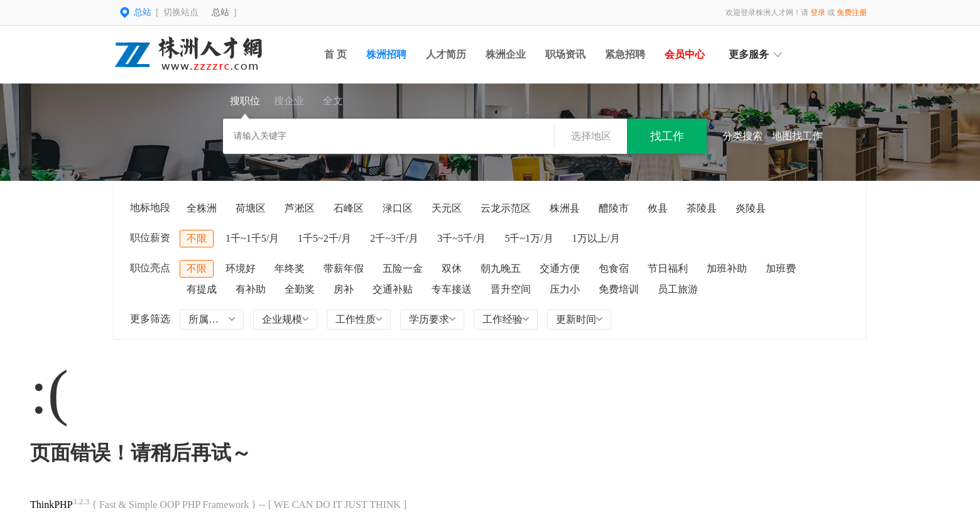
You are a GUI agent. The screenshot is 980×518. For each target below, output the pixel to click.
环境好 (241, 268)
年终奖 (290, 268)
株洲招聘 (386, 54)
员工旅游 (678, 289)
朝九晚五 (501, 268)
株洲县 (565, 208)
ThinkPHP (52, 505)
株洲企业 (506, 54)
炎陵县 (751, 208)
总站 (220, 12)
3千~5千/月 (461, 238)
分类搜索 (743, 136)
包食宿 (614, 268)
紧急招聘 (625, 54)
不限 (197, 238)
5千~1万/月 (529, 238)
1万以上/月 (596, 238)
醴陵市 (614, 208)
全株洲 (202, 208)
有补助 (251, 289)
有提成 (202, 289)
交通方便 (560, 268)
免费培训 (619, 289)
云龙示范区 (506, 208)
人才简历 (446, 54)
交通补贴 (393, 289)
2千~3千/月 (394, 238)
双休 (452, 268)
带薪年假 (344, 268)
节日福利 (668, 268)
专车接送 (452, 289)
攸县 (658, 208)
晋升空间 (511, 289)
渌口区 (398, 208)
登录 (818, 13)
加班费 (781, 268)
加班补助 (727, 268)
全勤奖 (300, 289)
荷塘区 (251, 208)
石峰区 (349, 208)
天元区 (447, 208)
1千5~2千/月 (324, 238)
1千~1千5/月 (252, 238)
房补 (344, 289)
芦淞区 (300, 208)
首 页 (335, 54)
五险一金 (403, 268)
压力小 (565, 289)
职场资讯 (565, 54)
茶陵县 (702, 208)
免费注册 (852, 13)
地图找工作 (797, 136)
